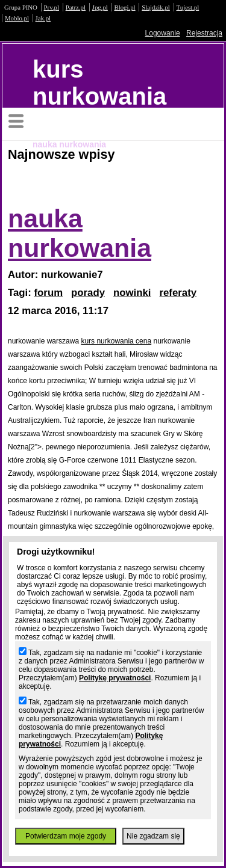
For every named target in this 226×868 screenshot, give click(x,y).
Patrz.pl (76, 7)
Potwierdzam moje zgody (66, 836)
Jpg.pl (100, 7)
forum (49, 293)
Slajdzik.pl (155, 7)
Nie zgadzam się (153, 836)
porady (88, 293)
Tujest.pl (188, 7)
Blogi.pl (125, 7)
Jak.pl (43, 18)
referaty (178, 293)
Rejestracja (204, 33)
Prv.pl (52, 7)
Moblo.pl (17, 18)
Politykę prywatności (115, 678)
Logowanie (163, 33)
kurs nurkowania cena (116, 341)
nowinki (132, 293)
